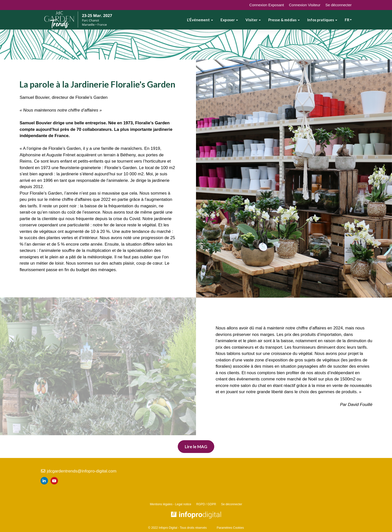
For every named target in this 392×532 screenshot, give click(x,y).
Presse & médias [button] (284, 20)
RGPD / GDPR (206, 504)
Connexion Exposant (266, 5)
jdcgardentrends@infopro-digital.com (78, 471)
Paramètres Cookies (230, 528)
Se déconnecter (338, 5)
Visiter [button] (253, 20)
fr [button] (348, 20)
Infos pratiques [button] (322, 20)
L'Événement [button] (200, 20)
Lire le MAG (196, 447)
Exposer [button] (229, 20)
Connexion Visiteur (305, 5)
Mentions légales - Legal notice (171, 504)
